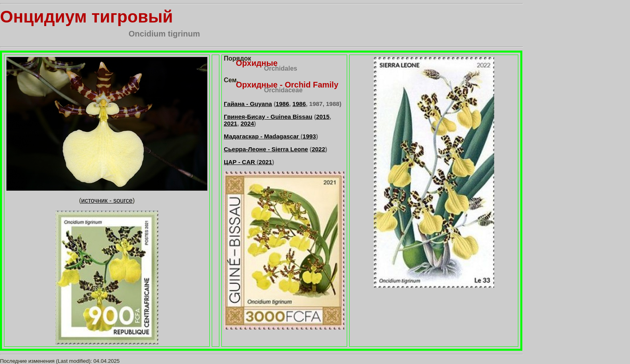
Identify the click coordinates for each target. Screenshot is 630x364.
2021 (230, 123)
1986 (282, 104)
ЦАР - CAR (240, 162)
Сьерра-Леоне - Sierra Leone (266, 149)
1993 (309, 136)
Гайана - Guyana (248, 104)
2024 (247, 123)
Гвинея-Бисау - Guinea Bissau (268, 117)
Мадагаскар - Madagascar (262, 136)
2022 (318, 149)
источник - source (107, 200)
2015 (323, 117)
